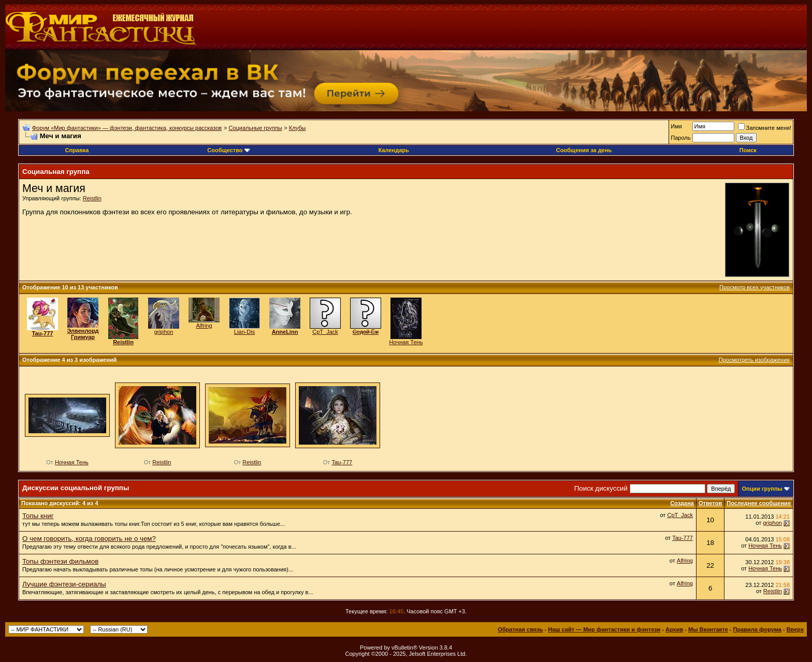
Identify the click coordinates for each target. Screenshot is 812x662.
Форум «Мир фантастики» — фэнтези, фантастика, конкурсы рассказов (127, 128)
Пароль (680, 138)
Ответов (710, 503)
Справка (77, 150)
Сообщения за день (584, 150)
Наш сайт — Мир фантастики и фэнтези (604, 629)
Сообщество (228, 150)
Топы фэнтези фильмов (60, 561)
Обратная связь (520, 629)
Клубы (298, 128)
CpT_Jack (325, 332)
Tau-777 (342, 462)
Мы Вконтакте (708, 629)
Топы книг (38, 516)
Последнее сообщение (759, 503)
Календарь (394, 150)
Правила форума (757, 629)
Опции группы (762, 489)
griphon (164, 332)
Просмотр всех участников (755, 287)
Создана (682, 503)
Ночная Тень (406, 342)
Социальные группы (255, 128)
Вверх (795, 629)
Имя (676, 126)
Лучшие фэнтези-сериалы (64, 584)
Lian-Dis (244, 332)
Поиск (748, 150)
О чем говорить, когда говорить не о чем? (89, 539)
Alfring (204, 326)
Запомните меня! (765, 128)
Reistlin (92, 198)
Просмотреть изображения (754, 360)
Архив (674, 629)
